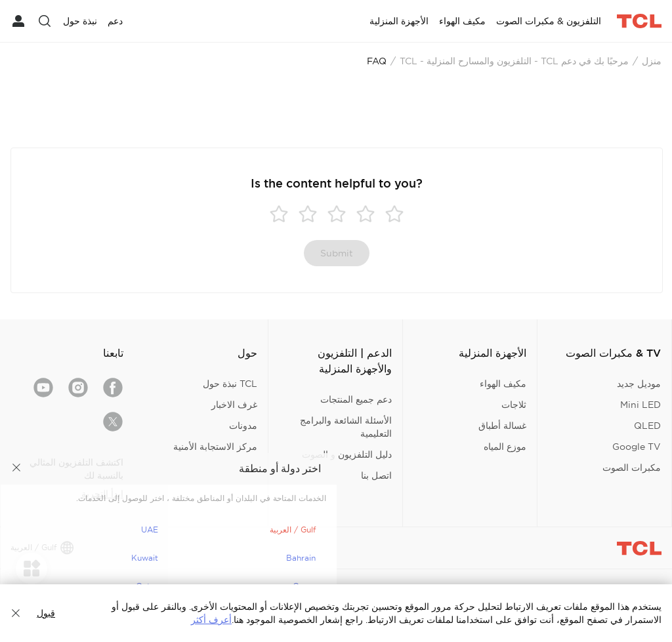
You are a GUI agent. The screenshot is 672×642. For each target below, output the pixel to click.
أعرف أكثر (211, 620)
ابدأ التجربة (102, 494)
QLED (647, 426)
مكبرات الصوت (632, 468)
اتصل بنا (376, 475)
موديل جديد (639, 384)
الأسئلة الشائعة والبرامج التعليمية (346, 427)
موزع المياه (505, 447)
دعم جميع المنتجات (356, 399)
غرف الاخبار (234, 405)
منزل (652, 61)
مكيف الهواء (503, 384)
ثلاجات (514, 405)
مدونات (243, 426)
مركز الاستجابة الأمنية (215, 447)
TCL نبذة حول (230, 384)
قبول (46, 613)
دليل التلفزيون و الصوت (347, 454)
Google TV (637, 447)
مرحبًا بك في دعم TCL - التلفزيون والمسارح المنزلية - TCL (514, 61)
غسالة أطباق (502, 426)
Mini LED (640, 405)
